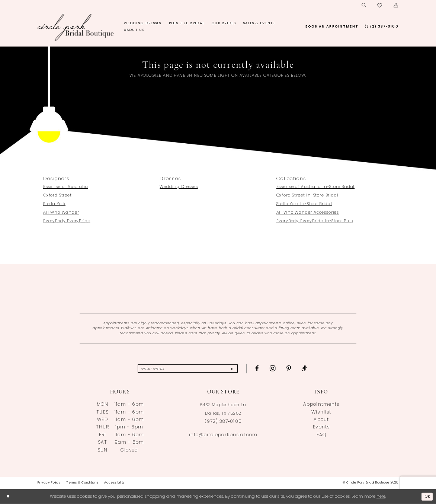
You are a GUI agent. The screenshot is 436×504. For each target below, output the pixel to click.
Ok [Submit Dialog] (427, 496)
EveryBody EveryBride (67, 221)
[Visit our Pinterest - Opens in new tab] (294, 369)
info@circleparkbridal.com (223, 435)
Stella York (54, 204)
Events (321, 427)
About (321, 420)
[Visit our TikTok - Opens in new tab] (310, 369)
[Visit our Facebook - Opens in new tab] (263, 369)
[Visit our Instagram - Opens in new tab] (278, 369)
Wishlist (321, 412)
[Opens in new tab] (218, 288)
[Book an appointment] (332, 27)
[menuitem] (364, 6)
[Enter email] (188, 369)
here (381, 497)
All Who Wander (61, 213)
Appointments (321, 405)
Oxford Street (57, 196)
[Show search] (364, 6)
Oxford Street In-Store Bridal (307, 196)
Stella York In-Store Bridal (304, 204)
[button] (396, 6)
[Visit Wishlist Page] (380, 6)
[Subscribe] (237, 369)
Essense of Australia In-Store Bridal (316, 187)
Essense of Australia (65, 187)
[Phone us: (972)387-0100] (382, 27)
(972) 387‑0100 (223, 422)
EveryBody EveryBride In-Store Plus (315, 221)
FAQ (321, 435)
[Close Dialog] (9, 497)
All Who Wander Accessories (308, 213)
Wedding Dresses (179, 187)
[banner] (76, 27)
